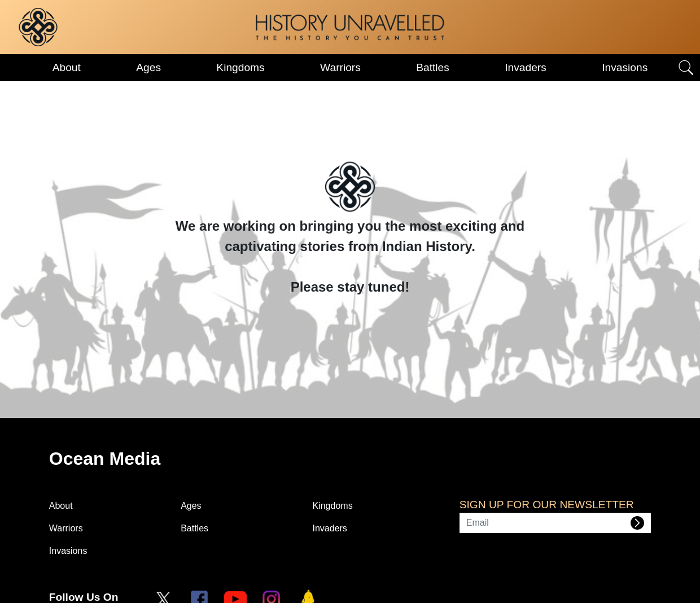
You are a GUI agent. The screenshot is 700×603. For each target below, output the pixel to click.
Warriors (340, 67)
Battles (433, 67)
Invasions (625, 67)
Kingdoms (240, 67)
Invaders (526, 67)
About (67, 67)
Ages (148, 67)
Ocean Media (105, 459)
